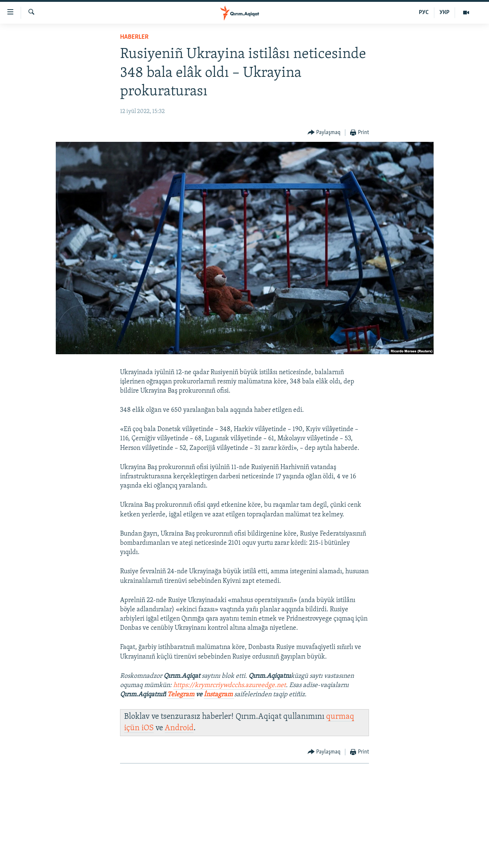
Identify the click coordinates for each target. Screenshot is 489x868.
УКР (444, 13)
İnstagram (219, 695)
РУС (424, 13)
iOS (148, 728)
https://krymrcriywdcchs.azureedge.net (230, 685)
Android (179, 728)
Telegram (181, 695)
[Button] (324, 133)
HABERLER (134, 37)
